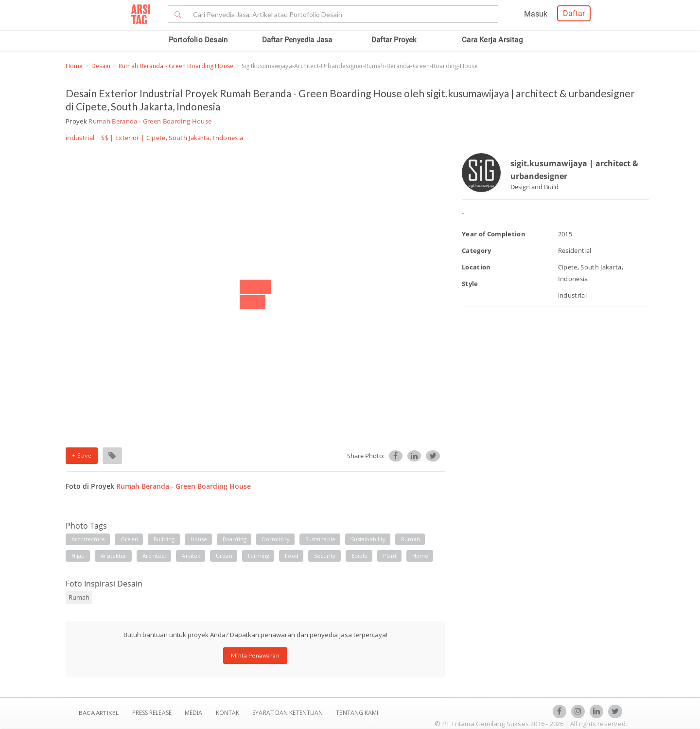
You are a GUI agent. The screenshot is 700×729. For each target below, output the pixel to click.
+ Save (82, 455)
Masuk (536, 14)
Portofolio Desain (198, 40)
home (420, 556)
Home (74, 66)
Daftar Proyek (394, 40)
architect (155, 556)
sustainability (368, 539)
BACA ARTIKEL (99, 713)
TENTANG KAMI (357, 713)
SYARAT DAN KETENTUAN (288, 713)
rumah (411, 539)
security (325, 556)
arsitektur (114, 556)
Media (194, 713)
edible (360, 556)
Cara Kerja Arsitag (492, 40)
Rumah (79, 597)
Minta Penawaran (255, 655)
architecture (88, 539)
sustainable (320, 539)
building (164, 539)
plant (390, 556)
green (129, 539)
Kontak (228, 713)
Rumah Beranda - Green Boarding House (176, 66)
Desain (101, 66)
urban (224, 556)
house (199, 539)
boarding (235, 539)
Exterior (127, 138)
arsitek (191, 556)
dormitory (276, 539)
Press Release (152, 713)
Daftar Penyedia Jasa (297, 40)
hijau (78, 556)
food (291, 556)
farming (259, 556)
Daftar (574, 13)
